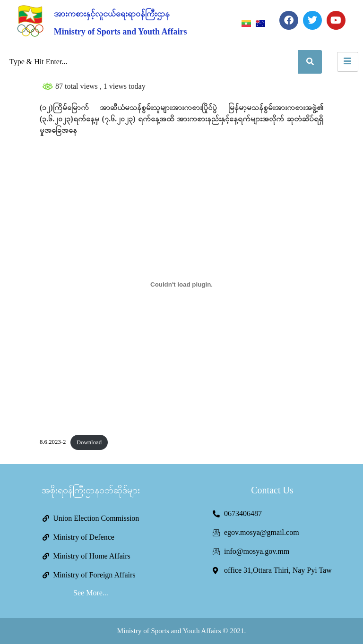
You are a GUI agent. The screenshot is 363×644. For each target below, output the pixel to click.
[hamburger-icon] (348, 62)
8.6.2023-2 (53, 442)
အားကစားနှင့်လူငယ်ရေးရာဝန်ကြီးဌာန (112, 14)
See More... (91, 593)
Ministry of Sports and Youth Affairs (121, 32)
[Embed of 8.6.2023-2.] (181, 284)
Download (89, 442)
